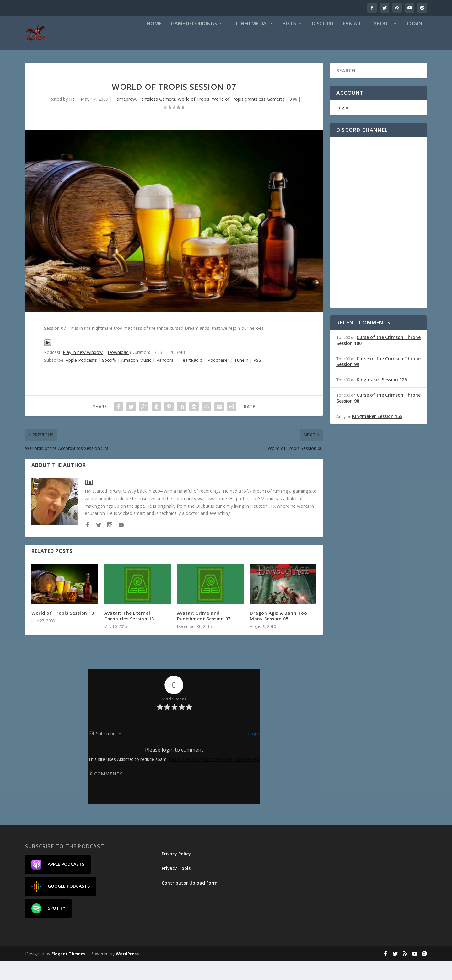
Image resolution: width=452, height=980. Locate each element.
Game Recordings (194, 43)
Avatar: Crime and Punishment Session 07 (204, 635)
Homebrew (125, 118)
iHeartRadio (191, 379)
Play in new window (83, 371)
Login (414, 43)
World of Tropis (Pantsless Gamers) (248, 118)
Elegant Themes (68, 973)
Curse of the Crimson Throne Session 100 (379, 359)
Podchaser (218, 379)
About (382, 43)
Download (118, 371)
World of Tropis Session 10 (63, 632)
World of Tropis (194, 118)
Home (154, 43)
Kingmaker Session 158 (377, 435)
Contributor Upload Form (190, 902)
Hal (72, 118)
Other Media (250, 43)
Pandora (165, 379)
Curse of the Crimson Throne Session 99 (379, 380)
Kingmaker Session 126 (382, 399)
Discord (323, 43)
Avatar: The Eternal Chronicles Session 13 (129, 635)
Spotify (109, 379)
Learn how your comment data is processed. (214, 778)
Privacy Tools (176, 887)
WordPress (127, 973)
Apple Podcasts (81, 379)
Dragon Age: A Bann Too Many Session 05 (278, 635)
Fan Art (353, 43)
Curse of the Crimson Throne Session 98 (379, 417)
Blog (289, 43)
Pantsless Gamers (157, 118)
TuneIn (241, 379)
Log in (343, 127)
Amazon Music (136, 379)
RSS (257, 379)
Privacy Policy (176, 873)
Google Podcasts (61, 906)
